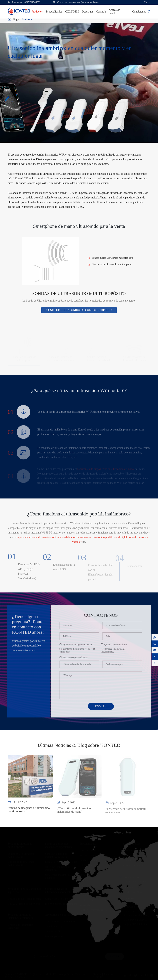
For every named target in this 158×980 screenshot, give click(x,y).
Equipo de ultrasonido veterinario (35, 539)
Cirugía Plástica (88, 889)
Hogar (16, 19)
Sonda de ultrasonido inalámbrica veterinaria (21, 916)
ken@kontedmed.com (88, 2)
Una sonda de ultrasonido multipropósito (112, 267)
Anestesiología (87, 885)
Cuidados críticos (89, 860)
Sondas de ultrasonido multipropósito (79, 296)
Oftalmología (86, 899)
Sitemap (97, 974)
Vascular (84, 880)
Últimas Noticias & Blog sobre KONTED (79, 745)
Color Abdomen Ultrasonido (60, 898)
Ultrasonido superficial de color (24, 898)
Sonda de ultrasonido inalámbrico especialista (58, 845)
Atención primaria (89, 850)
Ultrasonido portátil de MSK (107, 539)
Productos (37, 12)
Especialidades (54, 12)
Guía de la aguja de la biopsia (61, 921)
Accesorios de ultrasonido (59, 914)
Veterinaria (85, 904)
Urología (84, 894)
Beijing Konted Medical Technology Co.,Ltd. (52, 974)
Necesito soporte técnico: (78, 658)
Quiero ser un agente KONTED (81, 645)
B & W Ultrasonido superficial (24, 903)
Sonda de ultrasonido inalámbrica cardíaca (56, 855)
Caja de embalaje (54, 926)
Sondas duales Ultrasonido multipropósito (113, 260)
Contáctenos (139, 12)
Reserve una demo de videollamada (115, 650)
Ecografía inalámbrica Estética (61, 861)
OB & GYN (86, 865)
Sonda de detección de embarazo (73, 539)
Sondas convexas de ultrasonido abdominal (57, 890)
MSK (82, 875)
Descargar (87, 12)
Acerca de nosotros (114, 11)
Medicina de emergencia (92, 855)
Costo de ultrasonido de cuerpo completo (79, 312)
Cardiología (86, 870)
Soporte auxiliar (53, 931)
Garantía (101, 12)
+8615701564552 (32, 2)
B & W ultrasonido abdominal (61, 903)
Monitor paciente (54, 936)
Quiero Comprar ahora (118, 645)
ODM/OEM (72, 12)
